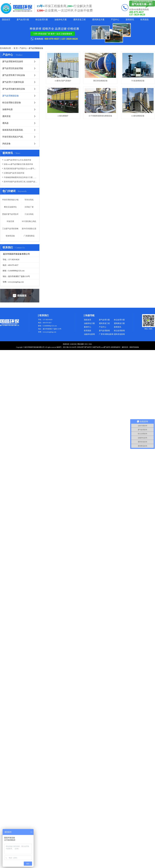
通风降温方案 (98, 20)
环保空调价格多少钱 (10, 200)
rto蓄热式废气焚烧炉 (64, 82)
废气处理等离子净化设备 (14, 75)
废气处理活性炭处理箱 (13, 68)
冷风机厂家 (29, 207)
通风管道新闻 (119, 334)
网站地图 (81, 344)
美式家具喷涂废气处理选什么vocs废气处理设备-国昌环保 (21, 169)
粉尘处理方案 (42, 20)
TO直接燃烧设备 (64, 118)
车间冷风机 (29, 200)
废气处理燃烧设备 (36, 48)
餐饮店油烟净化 (10, 207)
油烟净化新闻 (89, 334)
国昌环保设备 (134, 347)
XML (90, 344)
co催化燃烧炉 (102, 118)
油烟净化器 (7, 109)
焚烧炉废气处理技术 (10, 214)
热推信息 (66, 344)
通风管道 (6, 116)
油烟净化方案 (61, 20)
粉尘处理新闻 (119, 331)
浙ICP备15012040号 (70, 347)
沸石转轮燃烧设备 (102, 82)
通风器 (5, 123)
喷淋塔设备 (10, 236)
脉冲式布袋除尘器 (29, 229)
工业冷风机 (29, 214)
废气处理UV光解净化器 (13, 82)
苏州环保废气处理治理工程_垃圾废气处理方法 (21, 182)
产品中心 (115, 20)
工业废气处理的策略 (10, 229)
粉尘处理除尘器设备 (12, 103)
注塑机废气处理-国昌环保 (14, 173)
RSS (86, 344)
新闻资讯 (130, 20)
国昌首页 (6, 20)
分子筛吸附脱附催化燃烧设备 (64, 154)
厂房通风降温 (29, 236)
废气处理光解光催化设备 (14, 89)
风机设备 (6, 144)
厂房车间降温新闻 (106, 334)
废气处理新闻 (104, 331)
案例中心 (88, 327)
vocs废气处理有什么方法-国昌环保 (17, 160)
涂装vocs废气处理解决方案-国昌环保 (18, 164)
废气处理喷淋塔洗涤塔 (13, 62)
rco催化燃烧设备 (102, 154)
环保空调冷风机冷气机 (13, 137)
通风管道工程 (79, 20)
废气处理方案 (23, 20)
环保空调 (10, 221)
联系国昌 (145, 20)
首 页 (16, 48)
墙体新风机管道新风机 (13, 130)
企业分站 (73, 344)
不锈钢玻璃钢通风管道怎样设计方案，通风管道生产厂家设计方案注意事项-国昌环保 (21, 177)
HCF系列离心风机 (29, 221)
